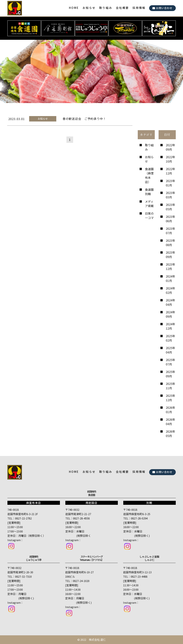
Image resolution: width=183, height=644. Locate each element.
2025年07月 (171, 362)
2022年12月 (171, 171)
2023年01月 (171, 183)
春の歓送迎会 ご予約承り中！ (84, 119)
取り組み (149, 147)
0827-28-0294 (139, 518)
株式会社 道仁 (97, 640)
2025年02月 (171, 338)
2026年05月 (171, 434)
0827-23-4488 (139, 576)
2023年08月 (171, 243)
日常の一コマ (149, 216)
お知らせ (149, 159)
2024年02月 (171, 290)
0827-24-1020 (81, 581)
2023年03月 (171, 195)
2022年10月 (171, 159)
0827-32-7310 (23, 576)
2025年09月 (171, 374)
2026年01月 (171, 410)
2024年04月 (171, 302)
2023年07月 (171, 231)
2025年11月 (171, 386)
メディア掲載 (149, 204)
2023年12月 (171, 266)
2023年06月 (171, 219)
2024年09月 (171, 314)
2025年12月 (171, 398)
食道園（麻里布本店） (149, 175)
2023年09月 (171, 255)
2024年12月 (171, 326)
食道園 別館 (149, 192)
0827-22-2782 (23, 518)
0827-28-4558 (81, 518)
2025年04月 (171, 350)
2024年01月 (171, 278)
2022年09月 (171, 147)
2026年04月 (171, 422)
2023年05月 (171, 207)
